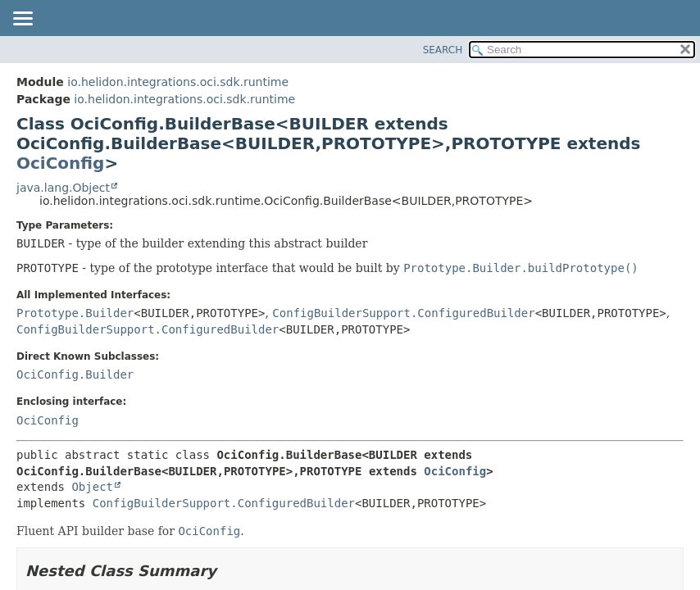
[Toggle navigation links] (22, 20)
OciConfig (60, 163)
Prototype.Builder (75, 313)
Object (92, 487)
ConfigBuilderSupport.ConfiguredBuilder (403, 313)
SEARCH (443, 50)
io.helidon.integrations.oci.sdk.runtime (178, 82)
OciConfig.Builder (75, 374)
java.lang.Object (63, 188)
